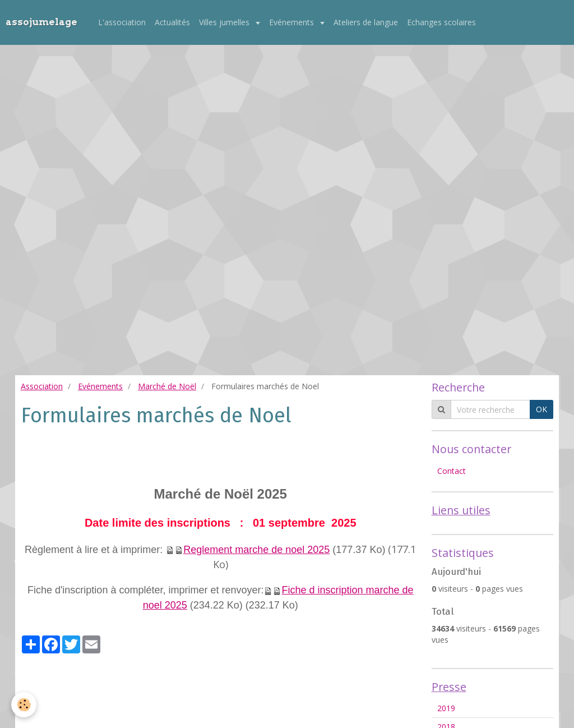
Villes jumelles (225, 22)
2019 (446, 708)
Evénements (293, 22)
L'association (122, 22)
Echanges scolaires (441, 22)
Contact (452, 471)
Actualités (172, 22)
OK (541, 409)
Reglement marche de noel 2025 (256, 550)
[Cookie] (24, 705)
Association (42, 386)
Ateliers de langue (366, 22)
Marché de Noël (167, 386)
